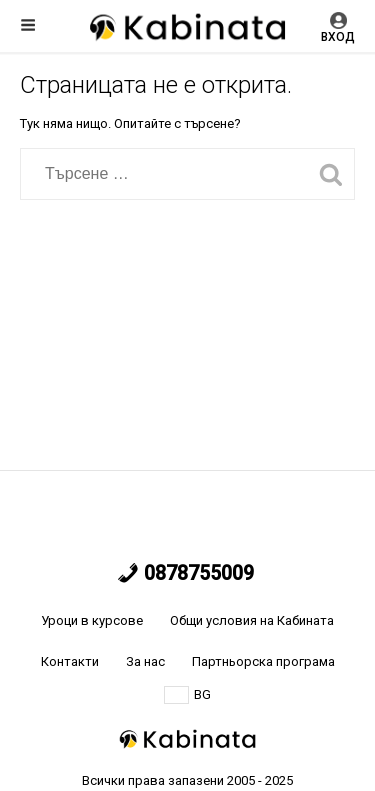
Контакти (70, 661)
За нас (145, 661)
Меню (28, 25)
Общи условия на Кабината (252, 620)
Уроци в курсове (92, 620)
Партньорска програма (263, 661)
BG (187, 695)
